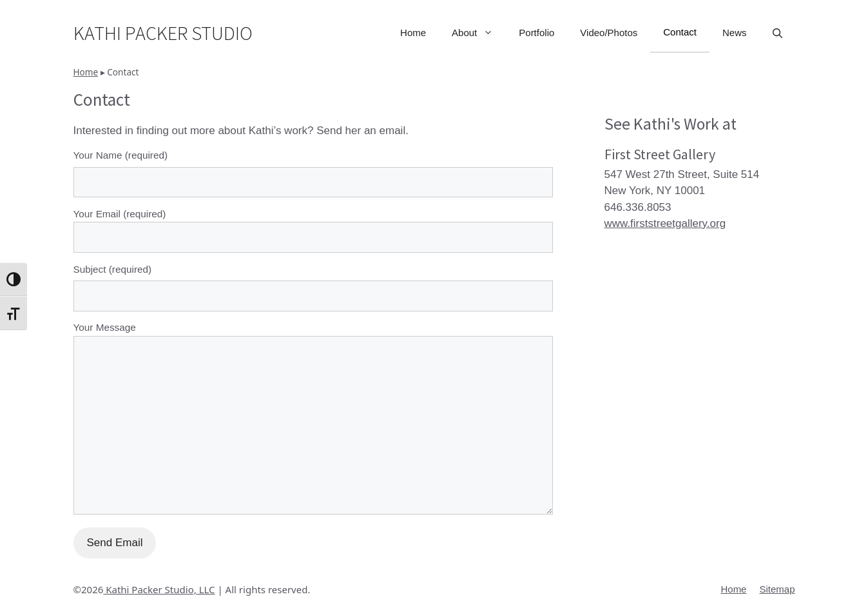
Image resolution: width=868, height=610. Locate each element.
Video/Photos (609, 33)
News (735, 33)
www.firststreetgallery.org (665, 223)
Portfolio (536, 33)
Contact (680, 32)
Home (413, 33)
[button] (777, 33)
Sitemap (777, 589)
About (479, 33)
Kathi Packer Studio (163, 33)
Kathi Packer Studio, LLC (159, 589)
